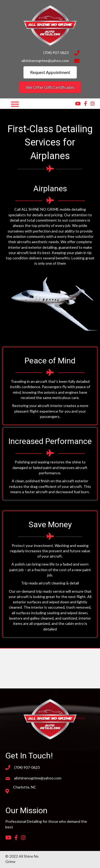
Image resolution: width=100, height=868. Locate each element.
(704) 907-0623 (56, 53)
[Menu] (15, 104)
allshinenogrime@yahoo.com (45, 61)
